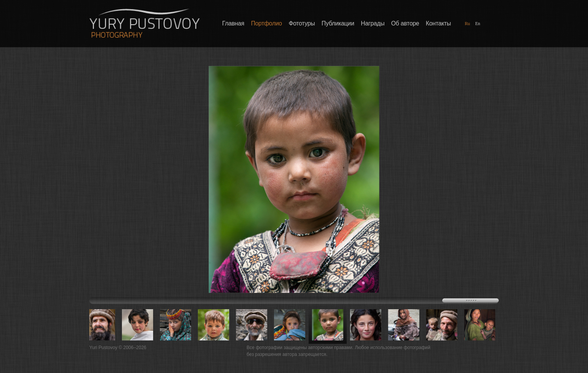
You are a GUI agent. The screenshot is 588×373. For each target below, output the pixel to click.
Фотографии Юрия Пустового (144, 23)
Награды (373, 24)
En (478, 23)
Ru (467, 23)
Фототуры (302, 24)
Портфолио (267, 24)
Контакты (438, 24)
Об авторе (405, 24)
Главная (233, 24)
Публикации (338, 24)
